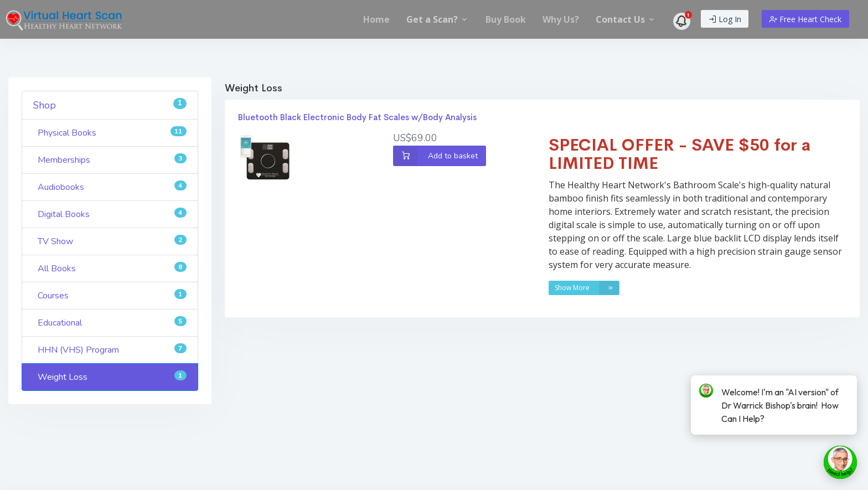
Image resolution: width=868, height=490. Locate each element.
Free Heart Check (805, 19)
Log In (725, 19)
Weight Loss (112, 377)
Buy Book (506, 19)
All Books (112, 268)
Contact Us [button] (626, 19)
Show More (587, 288)
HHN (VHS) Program (112, 350)
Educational (112, 323)
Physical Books (112, 133)
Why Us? (561, 19)
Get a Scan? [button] (438, 19)
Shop (110, 105)
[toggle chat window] (840, 462)
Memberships (112, 160)
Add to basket (435, 156)
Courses (112, 295)
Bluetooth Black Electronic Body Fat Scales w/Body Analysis (357, 117)
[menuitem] (376, 19)
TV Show (112, 241)
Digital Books (112, 214)
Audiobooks (112, 187)
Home (376, 19)
